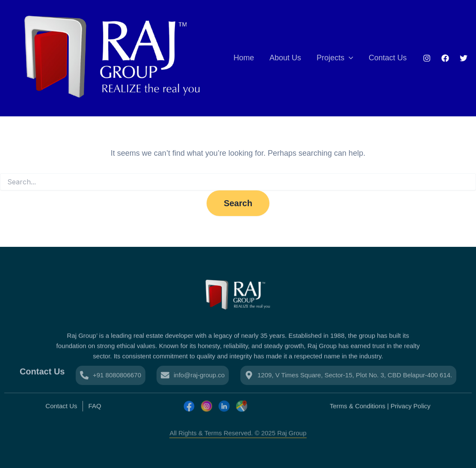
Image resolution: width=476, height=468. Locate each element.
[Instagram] (427, 58)
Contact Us (388, 58)
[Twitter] (464, 58)
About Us (285, 58)
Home (244, 58)
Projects (335, 58)
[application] (349, 58)
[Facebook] (445, 58)
